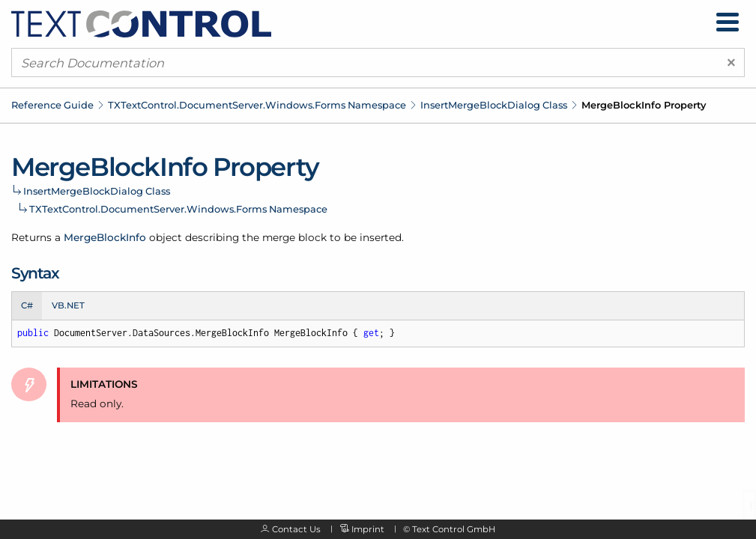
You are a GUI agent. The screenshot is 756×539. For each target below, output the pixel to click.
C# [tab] (27, 305)
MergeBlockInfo (105, 237)
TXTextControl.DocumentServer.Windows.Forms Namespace (257, 105)
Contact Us (296, 529)
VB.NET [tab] (68, 305)
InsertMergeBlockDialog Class (494, 105)
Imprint (368, 529)
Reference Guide (52, 105)
